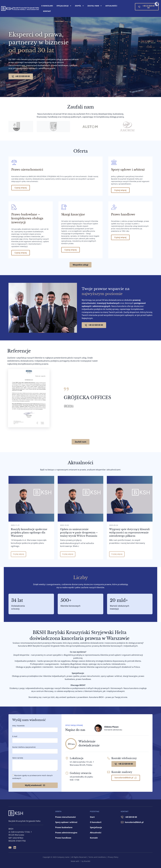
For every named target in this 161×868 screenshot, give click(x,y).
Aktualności (111, 6)
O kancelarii (47, 6)
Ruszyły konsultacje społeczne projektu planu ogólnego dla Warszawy (29, 533)
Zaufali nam (95, 6)
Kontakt (47, 11)
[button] (153, 349)
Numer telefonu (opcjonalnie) (24, 747)
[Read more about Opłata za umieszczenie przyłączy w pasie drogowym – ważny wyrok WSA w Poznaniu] (81, 554)
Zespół (79, 6)
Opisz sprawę (18, 758)
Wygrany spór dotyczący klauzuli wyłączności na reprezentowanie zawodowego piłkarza (129, 533)
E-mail (15, 736)
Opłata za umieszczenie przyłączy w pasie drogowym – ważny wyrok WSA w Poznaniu (79, 533)
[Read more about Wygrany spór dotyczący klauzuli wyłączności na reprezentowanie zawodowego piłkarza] (130, 554)
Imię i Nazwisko (18, 726)
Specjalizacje (64, 6)
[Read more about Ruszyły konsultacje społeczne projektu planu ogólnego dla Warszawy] (31, 554)
